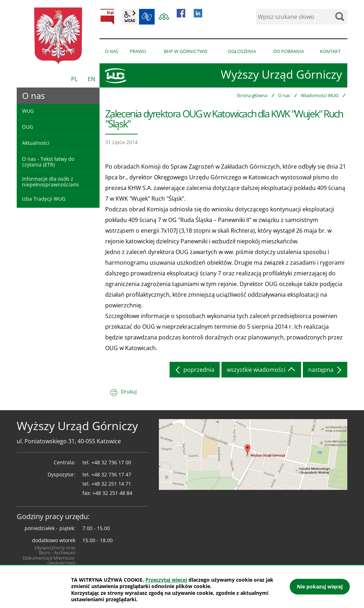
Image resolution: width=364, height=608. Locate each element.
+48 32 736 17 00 (111, 462)
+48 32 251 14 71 (111, 484)
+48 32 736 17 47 (111, 474)
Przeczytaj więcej (166, 580)
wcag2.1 (130, 17)
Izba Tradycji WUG (44, 199)
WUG (28, 111)
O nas (284, 95)
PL (74, 79)
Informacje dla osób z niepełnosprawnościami (50, 181)
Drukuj (129, 392)
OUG (28, 127)
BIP (107, 17)
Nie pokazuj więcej (320, 586)
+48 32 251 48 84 (112, 493)
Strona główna (252, 95)
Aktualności (36, 143)
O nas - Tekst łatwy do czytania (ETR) (48, 162)
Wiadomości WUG (320, 95)
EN (92, 79)
